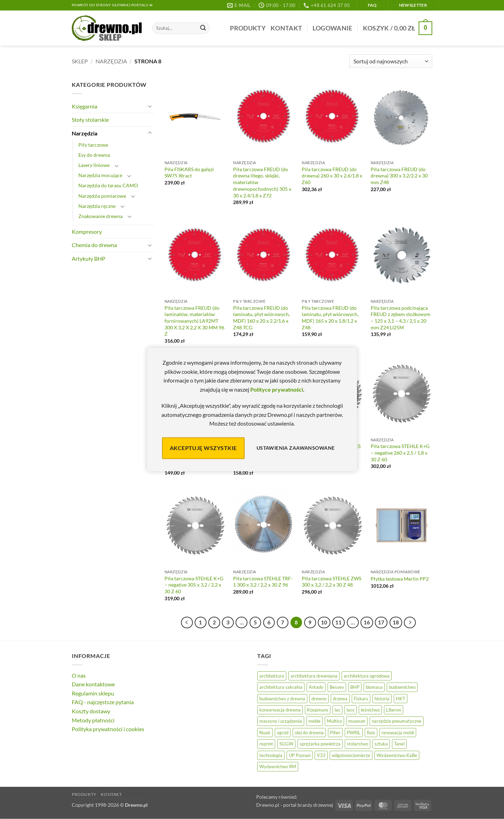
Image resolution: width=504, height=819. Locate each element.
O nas (79, 675)
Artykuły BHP (89, 258)
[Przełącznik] (150, 106)
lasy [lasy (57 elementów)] (351, 710)
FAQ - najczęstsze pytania (103, 702)
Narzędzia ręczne (97, 206)
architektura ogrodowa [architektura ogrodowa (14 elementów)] (367, 676)
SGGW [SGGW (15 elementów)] (286, 744)
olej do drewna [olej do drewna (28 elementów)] (309, 733)
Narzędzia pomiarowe (102, 196)
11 (338, 622)
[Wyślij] (203, 28)
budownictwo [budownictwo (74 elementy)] (402, 687)
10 (324, 622)
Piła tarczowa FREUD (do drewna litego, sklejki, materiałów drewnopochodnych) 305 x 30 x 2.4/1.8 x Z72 (262, 182)
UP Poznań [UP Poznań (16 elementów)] (300, 755)
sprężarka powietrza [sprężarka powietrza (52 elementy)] (320, 744)
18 (396, 622)
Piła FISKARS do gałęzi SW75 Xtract (189, 173)
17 (381, 622)
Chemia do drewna (94, 245)
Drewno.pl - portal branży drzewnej (295, 805)
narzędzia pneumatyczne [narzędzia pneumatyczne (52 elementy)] (397, 721)
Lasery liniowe (94, 165)
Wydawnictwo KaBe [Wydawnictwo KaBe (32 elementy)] (397, 755)
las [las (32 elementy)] (337, 710)
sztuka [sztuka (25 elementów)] (381, 744)
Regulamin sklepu (93, 693)
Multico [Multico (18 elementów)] (334, 721)
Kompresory (87, 232)
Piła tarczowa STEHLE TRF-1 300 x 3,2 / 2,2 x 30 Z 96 (263, 582)
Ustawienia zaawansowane (296, 448)
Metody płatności (93, 720)
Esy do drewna (94, 155)
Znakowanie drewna (100, 216)
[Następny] (410, 623)
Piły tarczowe (93, 145)
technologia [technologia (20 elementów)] (271, 755)
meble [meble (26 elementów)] (314, 721)
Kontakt (286, 28)
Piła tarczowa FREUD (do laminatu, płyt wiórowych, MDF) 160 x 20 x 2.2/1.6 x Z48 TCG (261, 318)
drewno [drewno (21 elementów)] (319, 699)
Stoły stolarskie (90, 120)
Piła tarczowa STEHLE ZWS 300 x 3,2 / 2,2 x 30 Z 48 (331, 582)
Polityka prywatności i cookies (108, 729)
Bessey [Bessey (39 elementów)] (337, 687)
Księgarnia (85, 106)
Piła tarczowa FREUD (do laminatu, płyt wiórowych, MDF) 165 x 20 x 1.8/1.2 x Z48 (330, 318)
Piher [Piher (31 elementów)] (335, 733)
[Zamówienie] (391, 61)
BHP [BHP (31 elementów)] (355, 687)
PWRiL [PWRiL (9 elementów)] (354, 733)
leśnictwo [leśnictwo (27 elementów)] (370, 710)
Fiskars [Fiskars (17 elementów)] (361, 699)
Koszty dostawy (91, 711)
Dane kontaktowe (93, 684)
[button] (332, 28)
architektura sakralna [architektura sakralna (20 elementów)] (281, 687)
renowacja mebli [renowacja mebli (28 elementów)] (398, 733)
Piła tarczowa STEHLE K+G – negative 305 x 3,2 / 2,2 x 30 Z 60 (194, 585)
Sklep (80, 61)
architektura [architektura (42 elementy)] (272, 676)
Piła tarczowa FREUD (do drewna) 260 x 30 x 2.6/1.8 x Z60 (332, 176)
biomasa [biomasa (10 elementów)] (374, 687)
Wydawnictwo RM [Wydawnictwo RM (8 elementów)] (278, 766)
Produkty (248, 28)
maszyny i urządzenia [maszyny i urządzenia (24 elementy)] (281, 721)
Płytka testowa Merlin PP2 (400, 579)
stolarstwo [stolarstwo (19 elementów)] (358, 744)
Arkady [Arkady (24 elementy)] (316, 687)
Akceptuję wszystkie (203, 448)
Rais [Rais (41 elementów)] (371, 733)
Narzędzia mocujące (100, 175)
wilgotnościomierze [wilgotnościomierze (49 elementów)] (351, 755)
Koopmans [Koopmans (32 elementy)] (318, 710)
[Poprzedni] (187, 623)
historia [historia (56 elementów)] (382, 699)
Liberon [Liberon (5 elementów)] (394, 710)
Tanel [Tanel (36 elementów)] (399, 744)
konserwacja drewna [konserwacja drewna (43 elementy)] (280, 710)
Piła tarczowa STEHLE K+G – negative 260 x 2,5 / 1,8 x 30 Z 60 (400, 453)
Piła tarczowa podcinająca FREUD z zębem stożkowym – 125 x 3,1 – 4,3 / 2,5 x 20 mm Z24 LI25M (401, 318)
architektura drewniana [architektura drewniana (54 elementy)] (314, 676)
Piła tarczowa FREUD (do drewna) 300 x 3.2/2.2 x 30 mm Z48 (399, 176)
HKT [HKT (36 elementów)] (401, 699)
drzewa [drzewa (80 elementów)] (340, 699)
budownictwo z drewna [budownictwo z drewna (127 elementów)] (282, 699)
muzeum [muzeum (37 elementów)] (357, 721)
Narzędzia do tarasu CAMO (108, 185)
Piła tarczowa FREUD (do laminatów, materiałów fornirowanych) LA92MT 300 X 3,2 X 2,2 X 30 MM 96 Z (194, 321)
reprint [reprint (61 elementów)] (266, 744)
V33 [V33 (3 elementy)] (321, 755)
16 (367, 622)
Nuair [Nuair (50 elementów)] (265, 733)
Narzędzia (111, 61)
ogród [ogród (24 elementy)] (283, 733)
